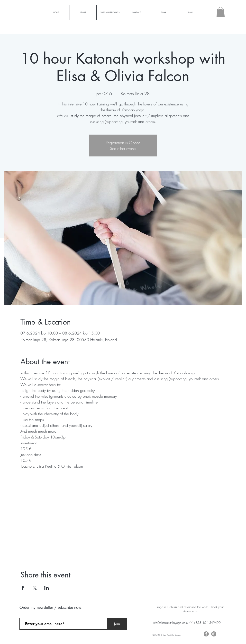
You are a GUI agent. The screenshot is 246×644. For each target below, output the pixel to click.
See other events (123, 148)
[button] (221, 12)
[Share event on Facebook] (23, 588)
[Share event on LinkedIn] (47, 588)
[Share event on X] (35, 588)
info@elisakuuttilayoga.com (170, 623)
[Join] (117, 624)
